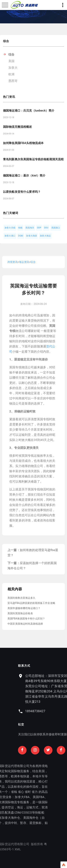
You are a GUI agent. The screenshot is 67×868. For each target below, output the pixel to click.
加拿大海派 (32, 236)
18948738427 (48, 711)
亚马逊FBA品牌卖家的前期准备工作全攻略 (31, 603)
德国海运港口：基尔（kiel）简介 (24, 176)
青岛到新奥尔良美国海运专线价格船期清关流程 (33, 159)
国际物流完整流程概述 (18, 127)
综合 (11, 54)
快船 (20, 228)
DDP (39, 228)
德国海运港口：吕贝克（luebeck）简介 (29, 111)
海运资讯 (24, 262)
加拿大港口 (10, 236)
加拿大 (13, 68)
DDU (46, 228)
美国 (11, 61)
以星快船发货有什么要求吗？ (22, 192)
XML (5, 849)
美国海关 (30, 228)
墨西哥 (13, 81)
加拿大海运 (45, 236)
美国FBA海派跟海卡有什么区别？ (26, 619)
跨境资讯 (13, 262)
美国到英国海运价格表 (20, 613)
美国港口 (56, 228)
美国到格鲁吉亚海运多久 (21, 598)
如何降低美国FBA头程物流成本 (23, 143)
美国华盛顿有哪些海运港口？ (24, 608)
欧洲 (11, 74)
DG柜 (21, 236)
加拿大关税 (10, 228)
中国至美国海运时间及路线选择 (25, 624)
